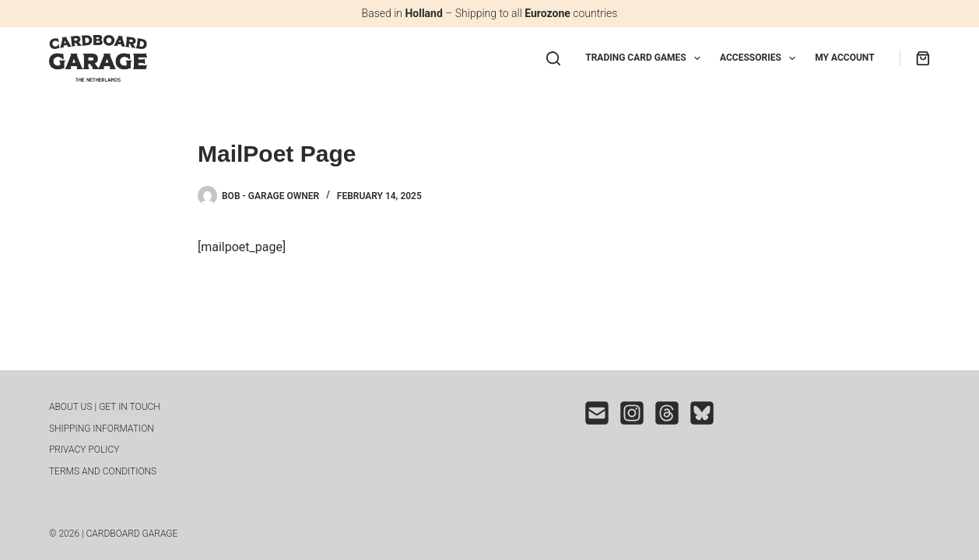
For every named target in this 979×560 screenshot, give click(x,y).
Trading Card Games (646, 58)
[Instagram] (632, 413)
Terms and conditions (103, 471)
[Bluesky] (702, 413)
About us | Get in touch (105, 407)
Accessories (761, 58)
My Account (844, 58)
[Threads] (667, 413)
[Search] (553, 58)
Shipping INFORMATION (102, 429)
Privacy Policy (84, 450)
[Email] (597, 413)
